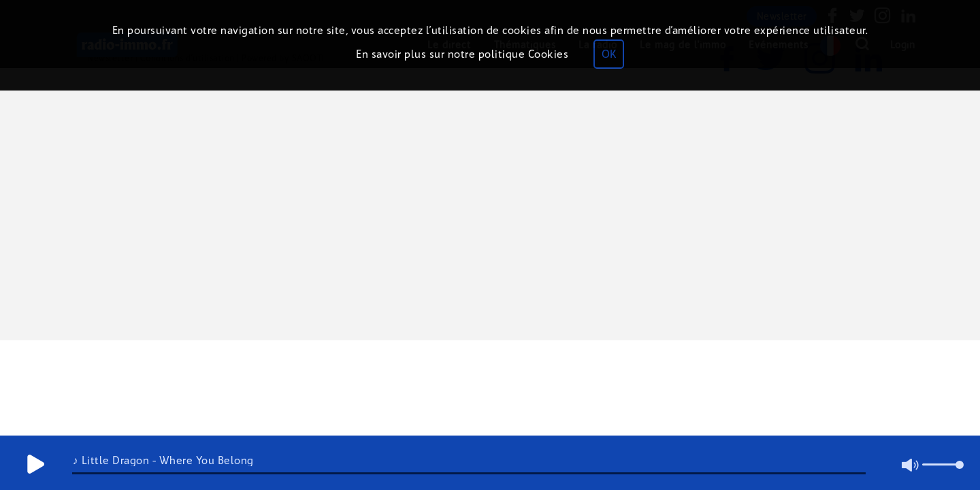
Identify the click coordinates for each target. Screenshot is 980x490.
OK (609, 54)
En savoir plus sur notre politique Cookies (462, 54)
